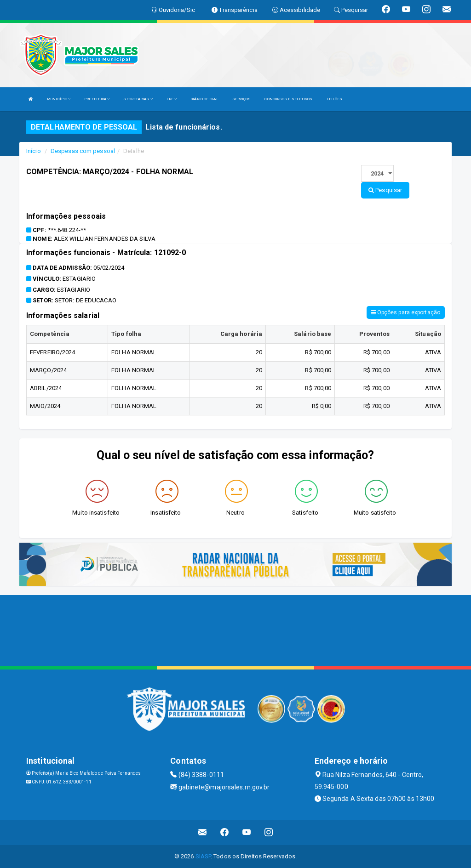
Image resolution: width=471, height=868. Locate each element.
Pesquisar (385, 190)
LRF (172, 99)
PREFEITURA (97, 99)
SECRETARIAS (138, 99)
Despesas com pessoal (83, 151)
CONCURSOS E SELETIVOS (288, 99)
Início (34, 151)
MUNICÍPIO (59, 99)
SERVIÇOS (242, 99)
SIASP (203, 856)
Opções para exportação (406, 312)
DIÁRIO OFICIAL (204, 99)
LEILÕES (335, 99)
